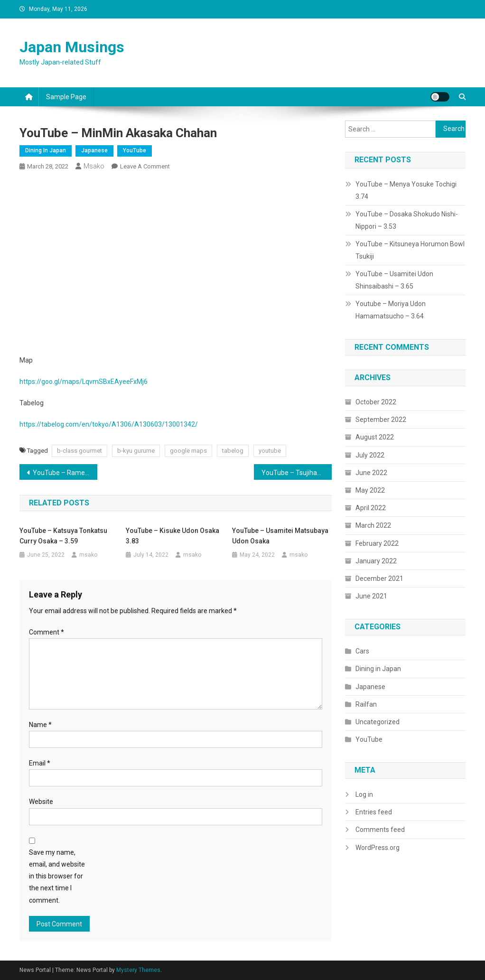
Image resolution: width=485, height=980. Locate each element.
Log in (364, 794)
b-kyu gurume (136, 451)
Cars (362, 651)
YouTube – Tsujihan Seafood (297, 473)
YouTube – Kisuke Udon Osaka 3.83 (173, 536)
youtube (270, 451)
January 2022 (376, 561)
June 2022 (371, 473)
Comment (47, 632)
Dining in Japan (46, 150)
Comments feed (380, 830)
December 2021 (379, 579)
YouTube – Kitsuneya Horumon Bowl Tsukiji (410, 250)
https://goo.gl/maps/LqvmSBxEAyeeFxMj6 (84, 382)
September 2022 (381, 420)
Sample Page (66, 97)
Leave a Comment (145, 166)
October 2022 (376, 402)
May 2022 (370, 490)
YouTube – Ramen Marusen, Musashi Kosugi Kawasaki (65, 473)
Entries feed (374, 812)
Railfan (366, 704)
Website (41, 802)
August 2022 (375, 437)
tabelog (233, 451)
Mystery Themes (138, 970)
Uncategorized (378, 722)
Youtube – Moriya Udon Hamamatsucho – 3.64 (391, 310)
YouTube (135, 150)
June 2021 (371, 596)
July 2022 (370, 455)
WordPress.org (378, 848)
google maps (188, 451)
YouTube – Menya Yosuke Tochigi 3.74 (406, 190)
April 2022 (371, 508)
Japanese (94, 150)
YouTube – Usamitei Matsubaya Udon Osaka (280, 536)
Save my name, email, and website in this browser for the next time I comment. (57, 876)
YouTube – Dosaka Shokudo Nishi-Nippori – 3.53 (407, 220)
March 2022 (373, 525)
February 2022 (377, 543)
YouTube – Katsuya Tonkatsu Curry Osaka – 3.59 (63, 536)
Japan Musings (72, 47)
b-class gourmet (79, 451)
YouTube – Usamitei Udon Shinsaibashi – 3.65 (394, 280)
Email (40, 763)
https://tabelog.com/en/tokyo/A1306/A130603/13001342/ (109, 424)
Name (40, 725)
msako (94, 166)
